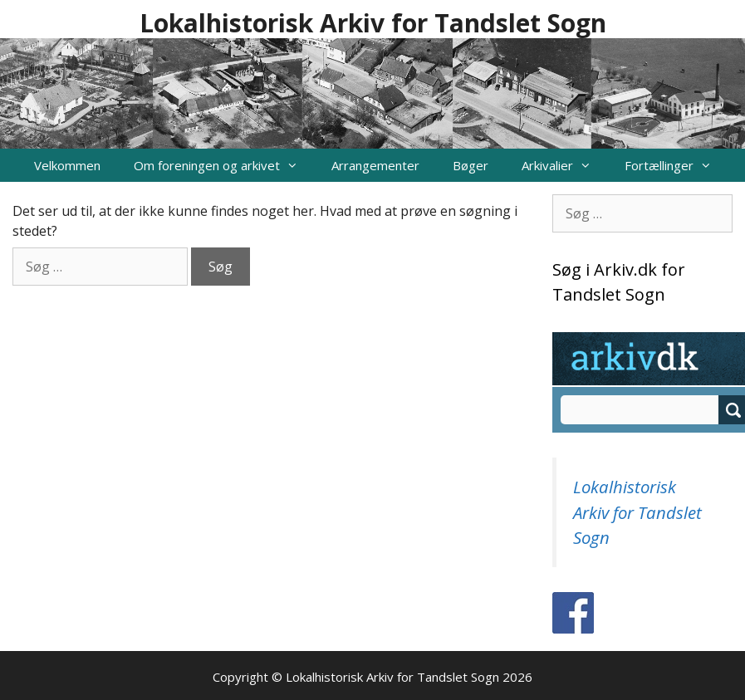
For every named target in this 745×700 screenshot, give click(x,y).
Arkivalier (565, 165)
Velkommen (67, 165)
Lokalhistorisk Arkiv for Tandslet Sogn (373, 23)
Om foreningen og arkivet (224, 165)
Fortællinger (676, 165)
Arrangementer (375, 165)
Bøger (471, 165)
